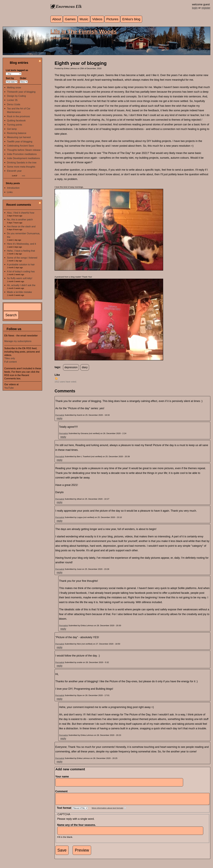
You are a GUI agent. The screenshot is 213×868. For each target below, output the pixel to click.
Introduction (13, 188)
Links (10, 192)
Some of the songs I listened (22, 258)
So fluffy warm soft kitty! (20, 278)
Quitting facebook (16, 120)
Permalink (60, 415)
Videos (97, 19)
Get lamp (12, 129)
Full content (11, 362)
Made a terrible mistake (19, 292)
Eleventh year (14, 171)
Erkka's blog (131, 19)
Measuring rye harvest (19, 137)
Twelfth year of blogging (20, 141)
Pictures (112, 19)
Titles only (10, 358)
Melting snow (14, 87)
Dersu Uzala (14, 104)
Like (57, 375)
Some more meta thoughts (21, 167)
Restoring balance (17, 133)
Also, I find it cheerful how (21, 213)
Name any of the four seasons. (77, 827)
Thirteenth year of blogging (21, 92)
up (56, 378)
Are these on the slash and (21, 226)
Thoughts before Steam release (24, 150)
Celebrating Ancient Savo (20, 146)
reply (60, 418)
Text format (64, 810)
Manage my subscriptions (18, 341)
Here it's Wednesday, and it (21, 244)
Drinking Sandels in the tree (22, 163)
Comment (62, 791)
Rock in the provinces (18, 116)
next (23, 176)
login (195, 8)
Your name (62, 777)
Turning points (14, 125)
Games (70, 19)
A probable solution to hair (21, 264)
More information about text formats (107, 810)
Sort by (10, 78)
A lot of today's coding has (21, 271)
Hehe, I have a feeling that (21, 251)
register (206, 8)
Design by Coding (16, 96)
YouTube (9, 388)
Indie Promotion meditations (22, 154)
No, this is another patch (20, 219)
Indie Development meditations (23, 158)
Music (84, 19)
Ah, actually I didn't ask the (21, 285)
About (57, 19)
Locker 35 (12, 100)
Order (23, 78)
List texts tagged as (17, 70)
